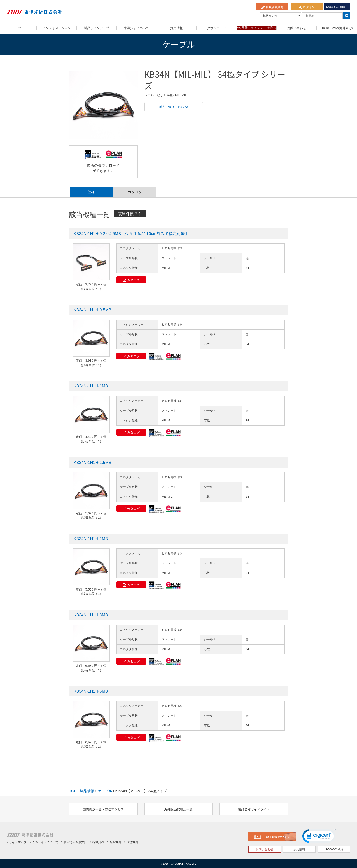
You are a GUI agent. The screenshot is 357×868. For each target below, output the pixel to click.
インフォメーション (57, 28)
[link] (319, 837)
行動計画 (97, 842)
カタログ (135, 192)
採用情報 (177, 28)
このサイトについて (44, 842)
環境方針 (131, 842)
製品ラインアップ (97, 28)
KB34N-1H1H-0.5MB (93, 310)
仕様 (91, 192)
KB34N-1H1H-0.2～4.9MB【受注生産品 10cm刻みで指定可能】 (131, 234)
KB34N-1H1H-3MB (91, 615)
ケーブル (105, 791)
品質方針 (114, 842)
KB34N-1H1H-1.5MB (93, 463)
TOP (73, 791)
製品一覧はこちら (174, 107)
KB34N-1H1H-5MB (91, 691)
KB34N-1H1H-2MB (91, 539)
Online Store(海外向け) (337, 28)
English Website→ (337, 7)
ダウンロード (217, 28)
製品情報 (87, 791)
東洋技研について (136, 28)
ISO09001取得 (334, 849)
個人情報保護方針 (74, 842)
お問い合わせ (297, 28)
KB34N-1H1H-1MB (91, 386)
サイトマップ (17, 842)
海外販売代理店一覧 (178, 809)
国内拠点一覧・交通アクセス (103, 809)
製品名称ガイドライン (254, 809)
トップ (16, 28)
